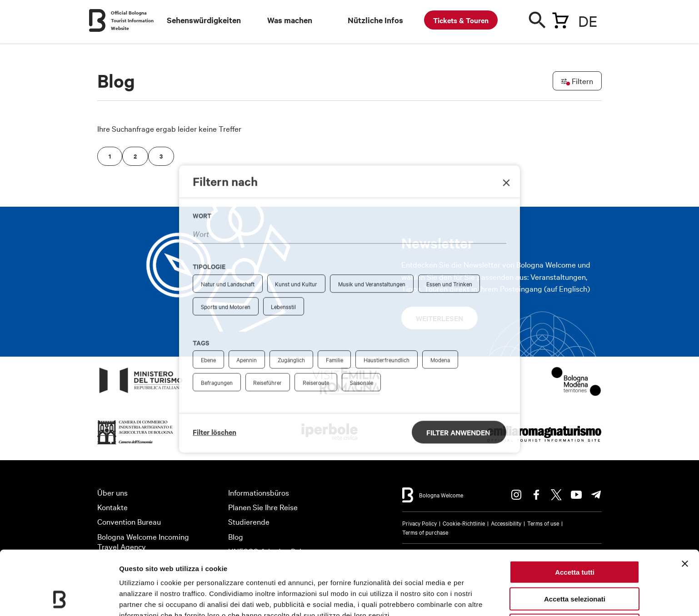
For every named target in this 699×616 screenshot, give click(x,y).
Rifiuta (575, 565)
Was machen (290, 20)
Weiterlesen (439, 318)
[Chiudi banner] (685, 503)
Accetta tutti (575, 512)
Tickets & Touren (461, 20)
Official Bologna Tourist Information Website (132, 20)
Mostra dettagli (144, 598)
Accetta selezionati (575, 539)
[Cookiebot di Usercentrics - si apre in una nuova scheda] (59, 598)
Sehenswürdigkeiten (204, 20)
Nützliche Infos (375, 20)
